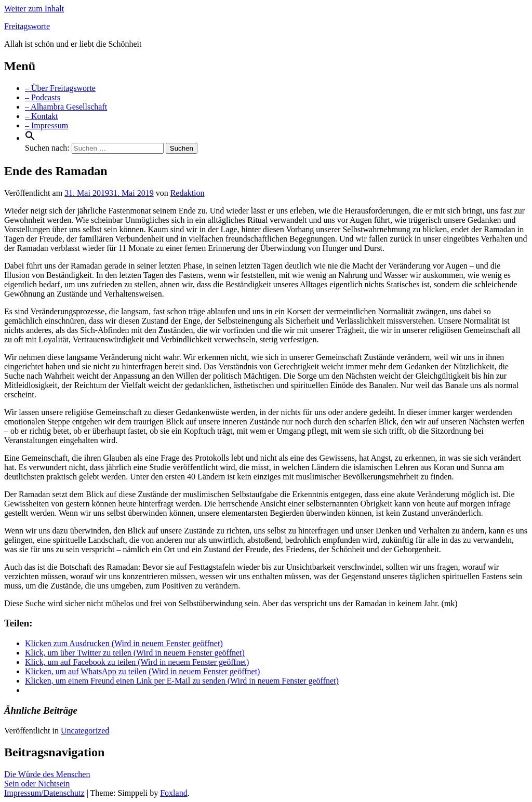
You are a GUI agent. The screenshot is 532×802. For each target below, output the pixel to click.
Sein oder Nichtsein (37, 784)
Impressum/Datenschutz (44, 793)
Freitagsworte (27, 26)
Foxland (174, 793)
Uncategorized (85, 731)
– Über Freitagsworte (60, 88)
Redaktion (188, 193)
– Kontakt (42, 116)
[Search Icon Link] (30, 138)
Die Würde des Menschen (47, 774)
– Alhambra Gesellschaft (66, 107)
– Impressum (46, 125)
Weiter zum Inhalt (34, 9)
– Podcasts (43, 97)
